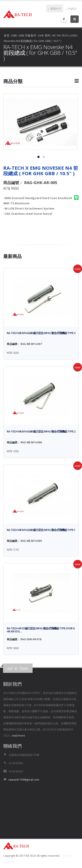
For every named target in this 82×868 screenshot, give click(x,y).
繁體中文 (55, 9)
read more (18, 735)
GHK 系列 (44, 35)
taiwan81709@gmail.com (24, 780)
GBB (14, 35)
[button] (41, 83)
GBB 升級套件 (27, 35)
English (71, 9)
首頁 (7, 35)
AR (54, 35)
